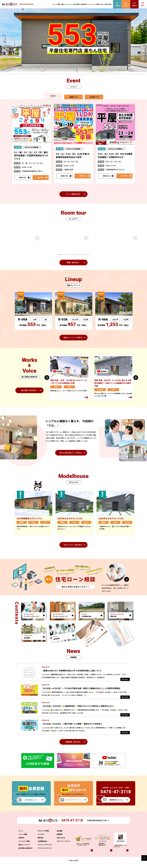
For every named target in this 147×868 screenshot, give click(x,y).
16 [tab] (86, 255)
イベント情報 (56, 4)
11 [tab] (76, 255)
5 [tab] (65, 255)
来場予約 (21, 842)
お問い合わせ (61, 842)
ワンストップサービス (45, 849)
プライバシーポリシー (64, 845)
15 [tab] (84, 255)
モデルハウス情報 (43, 835)
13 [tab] (80, 255)
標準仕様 (40, 842)
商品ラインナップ (67, 4)
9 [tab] (73, 255)
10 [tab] (74, 255)
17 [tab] (88, 255)
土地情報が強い (43, 845)
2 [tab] (59, 255)
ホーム (21, 835)
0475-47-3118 (73, 824)
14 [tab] (82, 255)
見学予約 (41, 177)
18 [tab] (89, 255)
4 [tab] (63, 255)
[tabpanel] (46, 238)
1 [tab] (58, 255)
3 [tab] (61, 255)
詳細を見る (23, 177)
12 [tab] (78, 255)
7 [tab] (69, 255)
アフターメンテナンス (45, 852)
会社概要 (60, 835)
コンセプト (41, 838)
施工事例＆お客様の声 (80, 4)
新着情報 (60, 838)
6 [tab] (67, 255)
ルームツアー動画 (94, 4)
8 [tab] (71, 255)
